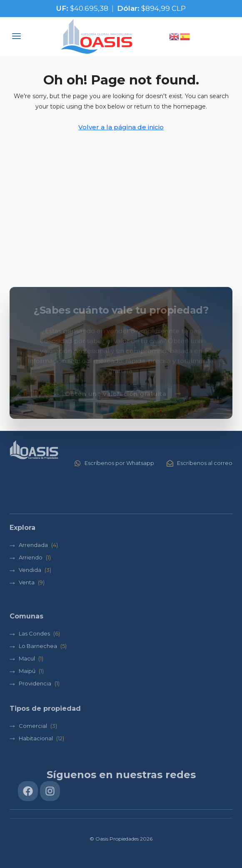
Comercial (33, 726)
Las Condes (34, 633)
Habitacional (36, 738)
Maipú (27, 671)
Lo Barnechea (38, 646)
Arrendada (33, 545)
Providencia (35, 683)
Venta (27, 582)
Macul (27, 658)
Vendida (30, 570)
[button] (17, 36)
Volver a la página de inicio (121, 127)
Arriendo (31, 557)
